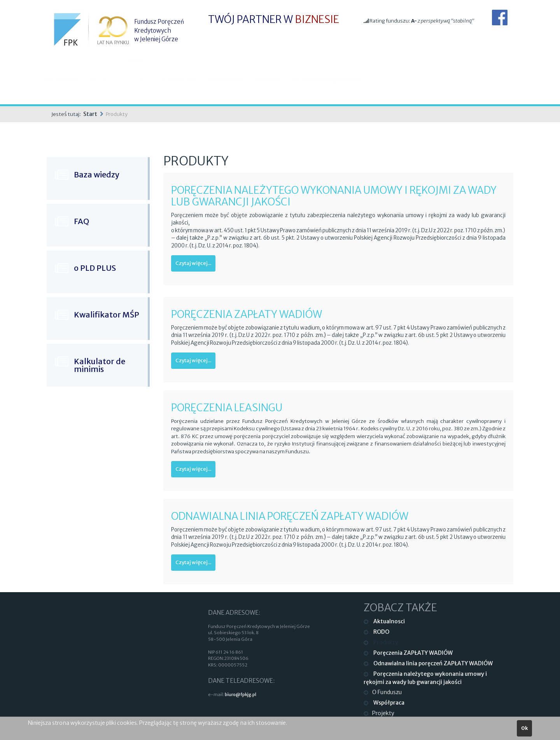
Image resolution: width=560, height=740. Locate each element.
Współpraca (234, 79)
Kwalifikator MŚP (107, 315)
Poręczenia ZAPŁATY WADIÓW (247, 314)
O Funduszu (186, 79)
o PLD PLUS (95, 268)
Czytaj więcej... (193, 263)
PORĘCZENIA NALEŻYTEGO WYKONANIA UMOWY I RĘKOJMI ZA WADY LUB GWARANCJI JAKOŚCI (334, 196)
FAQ (81, 221)
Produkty (143, 79)
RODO (107, 79)
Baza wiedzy (97, 174)
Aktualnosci (68, 79)
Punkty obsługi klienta (335, 79)
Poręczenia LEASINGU (227, 408)
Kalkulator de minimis (100, 365)
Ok (524, 728)
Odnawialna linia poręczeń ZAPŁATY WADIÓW (290, 516)
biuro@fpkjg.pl (241, 694)
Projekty (276, 79)
